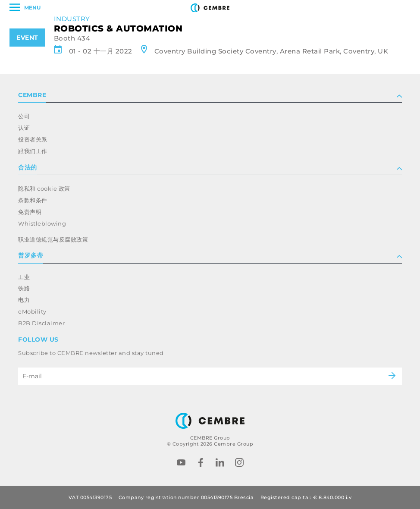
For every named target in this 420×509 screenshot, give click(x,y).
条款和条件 (33, 200)
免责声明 (30, 212)
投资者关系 (33, 139)
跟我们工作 (33, 151)
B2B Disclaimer (41, 323)
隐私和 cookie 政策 (44, 189)
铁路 (24, 288)
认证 (24, 128)
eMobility (32, 311)
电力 (24, 300)
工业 (24, 277)
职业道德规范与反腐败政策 (53, 239)
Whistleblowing (42, 223)
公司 (24, 116)
